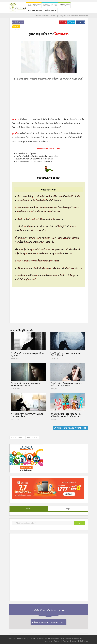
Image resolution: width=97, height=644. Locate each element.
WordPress (78, 639)
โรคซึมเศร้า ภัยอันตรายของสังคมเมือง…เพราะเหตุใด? (27, 385)
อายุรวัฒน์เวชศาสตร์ (35, 10)
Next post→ (32, 437)
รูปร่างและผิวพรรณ (50, 5)
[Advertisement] (49, 99)
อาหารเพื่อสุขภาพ (34, 5)
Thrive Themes (60, 639)
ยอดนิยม (29, 509)
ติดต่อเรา (75, 641)
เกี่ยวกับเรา (66, 641)
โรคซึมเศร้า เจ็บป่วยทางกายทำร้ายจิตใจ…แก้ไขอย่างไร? (67, 385)
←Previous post (17, 437)
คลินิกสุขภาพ (64, 5)
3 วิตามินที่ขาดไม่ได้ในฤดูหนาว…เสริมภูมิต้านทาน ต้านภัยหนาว (66, 415)
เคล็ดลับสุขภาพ (51, 10)
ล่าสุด (68, 509)
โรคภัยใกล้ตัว (16, 26)
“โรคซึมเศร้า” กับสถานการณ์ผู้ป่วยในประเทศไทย (27, 415)
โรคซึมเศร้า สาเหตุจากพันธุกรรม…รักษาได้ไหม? (67, 354)
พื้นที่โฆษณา (84, 641)
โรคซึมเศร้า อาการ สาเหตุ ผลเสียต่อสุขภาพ (28, 354)
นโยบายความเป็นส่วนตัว (52, 641)
